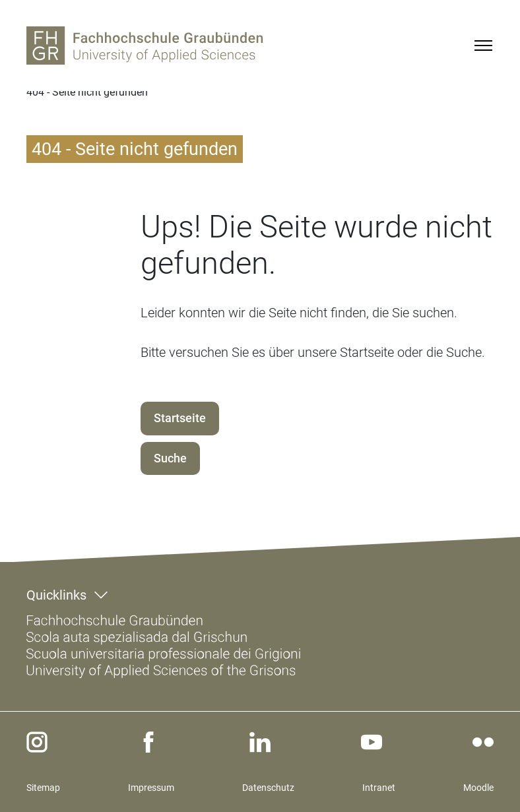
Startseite (180, 418)
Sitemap (43, 788)
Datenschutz (268, 788)
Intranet (379, 788)
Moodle (478, 788)
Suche (170, 458)
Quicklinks (56, 595)
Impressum (151, 788)
